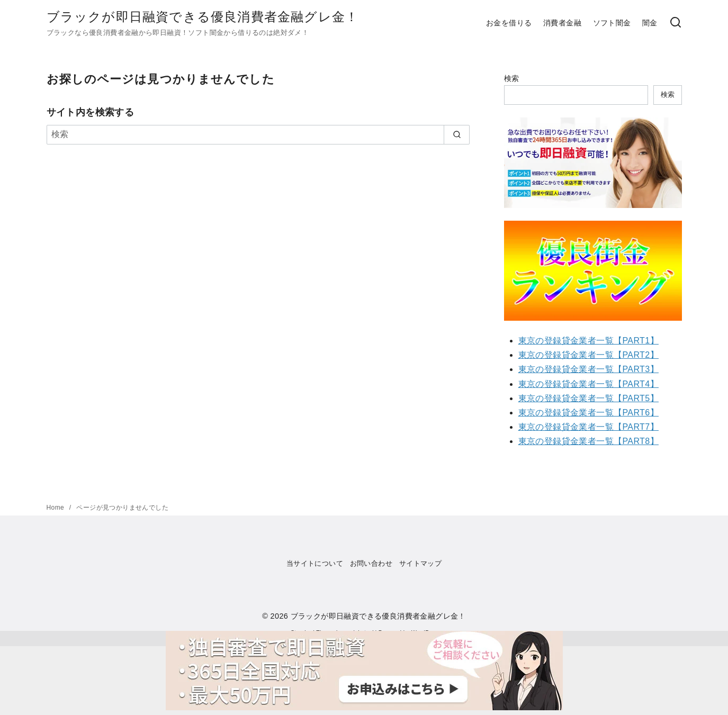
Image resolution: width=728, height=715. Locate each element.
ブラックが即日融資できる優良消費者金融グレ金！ (203, 17)
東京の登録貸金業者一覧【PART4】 (588, 384)
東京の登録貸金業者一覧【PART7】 (588, 427)
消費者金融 (562, 23)
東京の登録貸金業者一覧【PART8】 (588, 441)
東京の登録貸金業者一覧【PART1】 (588, 341)
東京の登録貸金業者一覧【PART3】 (588, 369)
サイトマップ (420, 563)
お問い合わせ (371, 563)
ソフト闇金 (612, 23)
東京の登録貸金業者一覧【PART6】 (588, 413)
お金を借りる (509, 23)
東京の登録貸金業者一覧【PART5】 (588, 398)
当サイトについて (315, 563)
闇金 (650, 23)
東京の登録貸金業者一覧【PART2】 (588, 355)
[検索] (676, 23)
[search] (457, 134)
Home (56, 508)
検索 (512, 78)
